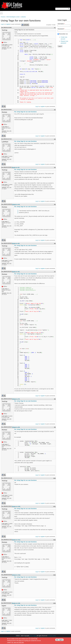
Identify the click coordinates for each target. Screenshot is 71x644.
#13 (54, 575)
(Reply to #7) (16, 399)
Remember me (63, 34)
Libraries (23, 17)
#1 (55, 28)
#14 (54, 603)
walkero (41, 638)
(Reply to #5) (16, 243)
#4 (55, 167)
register (8, 24)
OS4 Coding (33, 636)
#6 (55, 243)
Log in (3, 24)
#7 (55, 272)
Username (61, 24)
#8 (55, 399)
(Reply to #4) (16, 204)
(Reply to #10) (16, 506)
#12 (54, 540)
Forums (3, 17)
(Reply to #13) (16, 603)
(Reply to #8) (16, 427)
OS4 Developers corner (13, 17)
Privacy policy (52, 636)
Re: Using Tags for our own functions (25, 112)
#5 (55, 204)
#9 (55, 427)
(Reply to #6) (16, 272)
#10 (54, 478)
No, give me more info (18, 643)
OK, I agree (59, 640)
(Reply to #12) (16, 575)
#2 (55, 110)
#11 (54, 506)
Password (61, 29)
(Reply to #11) (16, 540)
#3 (55, 139)
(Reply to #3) (16, 167)
